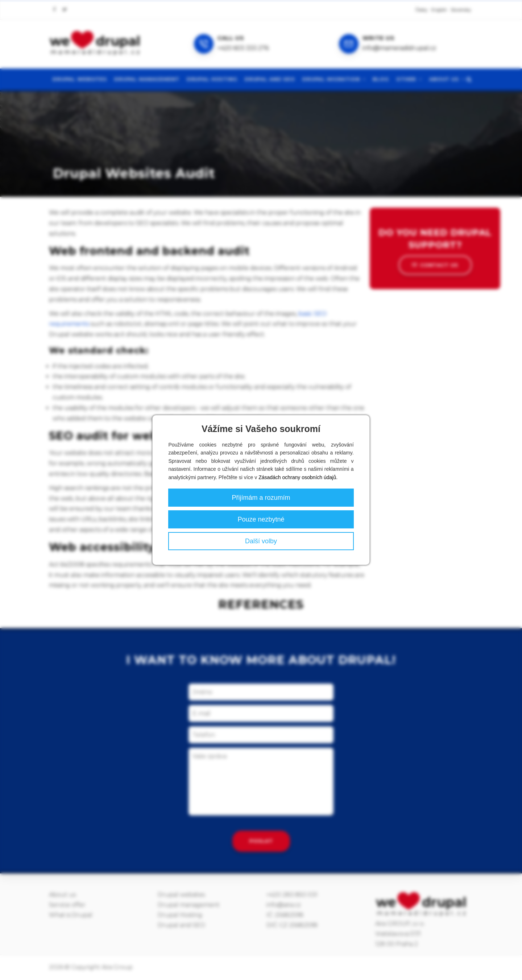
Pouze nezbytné (261, 519)
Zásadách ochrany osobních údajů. (298, 477)
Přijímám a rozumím (261, 498)
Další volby (261, 541)
